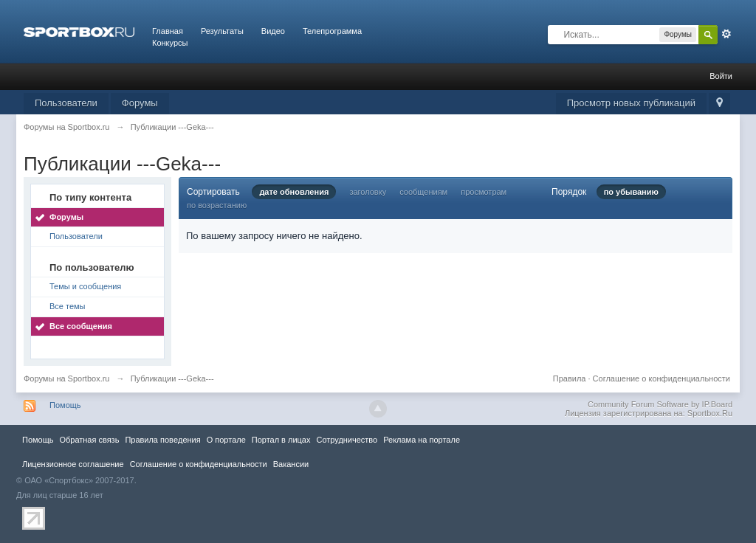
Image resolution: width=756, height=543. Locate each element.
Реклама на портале (422, 440)
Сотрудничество (347, 440)
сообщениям (423, 192)
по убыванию (631, 192)
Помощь (65, 405)
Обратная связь (89, 440)
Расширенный (726, 34)
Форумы (140, 103)
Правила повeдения (162, 440)
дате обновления (294, 192)
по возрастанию (217, 205)
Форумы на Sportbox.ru (67, 378)
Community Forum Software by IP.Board (660, 404)
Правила (570, 378)
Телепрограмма (332, 31)
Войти (721, 76)
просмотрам (484, 192)
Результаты (222, 31)
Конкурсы (170, 43)
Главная (168, 31)
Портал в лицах (281, 440)
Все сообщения (81, 326)
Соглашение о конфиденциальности (661, 378)
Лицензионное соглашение (73, 464)
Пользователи (66, 103)
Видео (273, 31)
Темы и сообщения (85, 286)
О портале (226, 440)
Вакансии (291, 464)
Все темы (68, 306)
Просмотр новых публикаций (631, 103)
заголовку (368, 192)
